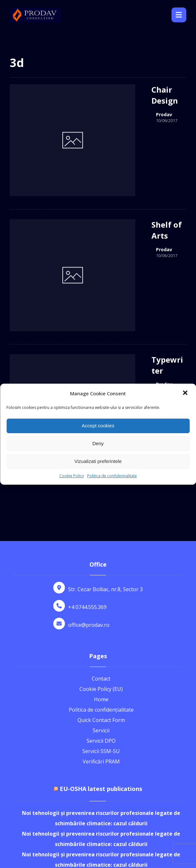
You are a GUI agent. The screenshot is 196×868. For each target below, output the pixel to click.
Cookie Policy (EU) (101, 593)
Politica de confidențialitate (112, 476)
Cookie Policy (72, 476)
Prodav (135, 104)
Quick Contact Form (101, 624)
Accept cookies (98, 426)
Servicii (101, 635)
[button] (186, 393)
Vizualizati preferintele (98, 461)
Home (101, 603)
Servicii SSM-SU (101, 655)
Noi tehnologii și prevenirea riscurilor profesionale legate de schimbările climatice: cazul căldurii (101, 722)
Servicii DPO (101, 645)
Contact (101, 583)
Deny (98, 443)
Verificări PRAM (101, 666)
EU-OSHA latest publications (101, 693)
